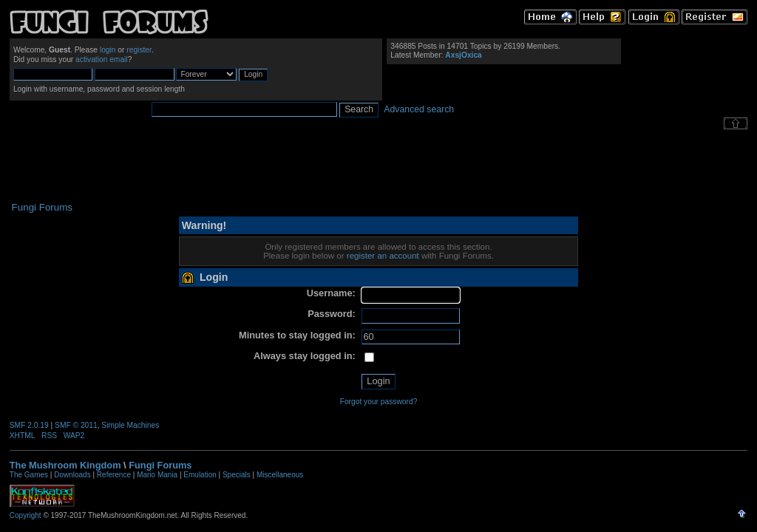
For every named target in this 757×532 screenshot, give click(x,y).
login (108, 50)
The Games (29, 475)
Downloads (72, 475)
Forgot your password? (379, 402)
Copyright (26, 515)
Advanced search (419, 109)
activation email (102, 59)
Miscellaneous (280, 475)
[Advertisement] (378, 166)
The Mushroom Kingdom (65, 465)
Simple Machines (130, 425)
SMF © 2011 (76, 425)
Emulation (200, 475)
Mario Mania (157, 475)
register (139, 50)
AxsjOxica (464, 55)
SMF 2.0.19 (29, 425)
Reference (114, 475)
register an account (383, 256)
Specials (237, 475)
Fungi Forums (160, 465)
